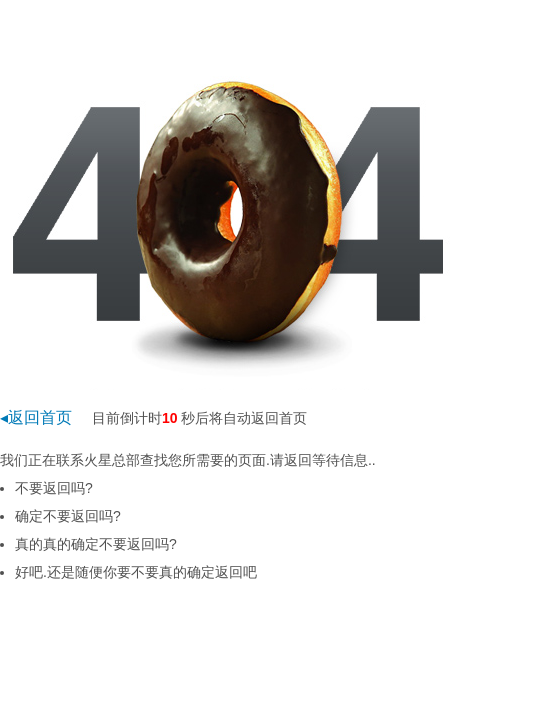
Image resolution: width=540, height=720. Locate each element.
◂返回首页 (36, 417)
